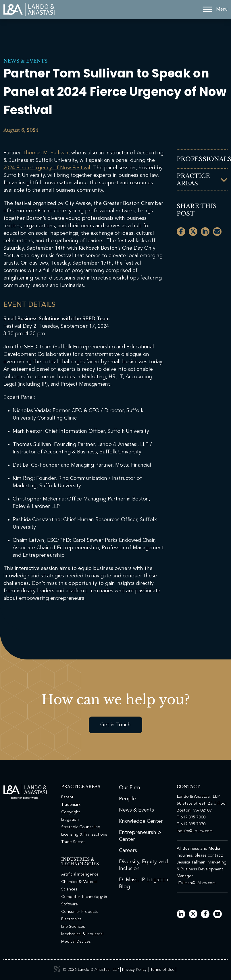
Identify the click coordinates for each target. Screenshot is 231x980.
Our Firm (130, 788)
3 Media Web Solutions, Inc (57, 969)
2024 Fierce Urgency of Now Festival (47, 168)
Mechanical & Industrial (82, 934)
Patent (67, 797)
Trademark (71, 805)
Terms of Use (162, 970)
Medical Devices (76, 942)
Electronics (71, 919)
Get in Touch (115, 725)
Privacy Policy (134, 970)
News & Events (25, 61)
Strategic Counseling (81, 827)
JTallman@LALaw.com (196, 883)
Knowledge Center (141, 821)
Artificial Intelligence (80, 874)
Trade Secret (73, 842)
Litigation (70, 820)
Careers (128, 851)
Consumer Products (80, 912)
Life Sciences (73, 927)
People (127, 799)
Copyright (71, 812)
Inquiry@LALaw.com (195, 831)
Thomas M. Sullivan (45, 153)
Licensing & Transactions (84, 835)
